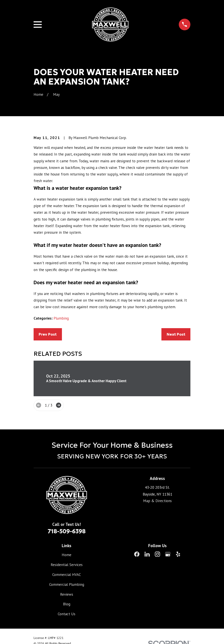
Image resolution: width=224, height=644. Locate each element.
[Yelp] (178, 554)
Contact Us (67, 614)
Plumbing (61, 318)
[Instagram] (157, 554)
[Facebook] (137, 554)
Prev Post (48, 334)
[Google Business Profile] (168, 554)
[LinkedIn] (147, 554)
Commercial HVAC (67, 575)
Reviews (67, 594)
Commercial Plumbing (67, 584)
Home (67, 555)
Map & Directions (157, 501)
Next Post (176, 334)
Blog (67, 604)
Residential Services (67, 565)
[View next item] (59, 405)
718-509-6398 (67, 531)
